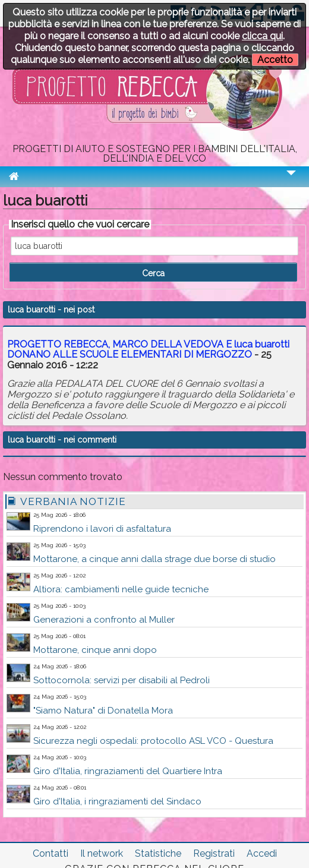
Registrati (214, 853)
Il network (102, 853)
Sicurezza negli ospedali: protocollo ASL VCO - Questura (153, 741)
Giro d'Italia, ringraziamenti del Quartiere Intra (128, 771)
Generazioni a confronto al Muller (104, 620)
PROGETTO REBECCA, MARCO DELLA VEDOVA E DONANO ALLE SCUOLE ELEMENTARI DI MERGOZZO (148, 350)
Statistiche (158, 853)
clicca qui (262, 36)
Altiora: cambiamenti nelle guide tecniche (121, 589)
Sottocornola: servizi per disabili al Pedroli (122, 680)
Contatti (51, 853)
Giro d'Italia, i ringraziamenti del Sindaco (117, 801)
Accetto (275, 60)
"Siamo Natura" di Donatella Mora (103, 711)
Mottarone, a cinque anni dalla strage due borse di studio (154, 559)
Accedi (262, 853)
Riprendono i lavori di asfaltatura (102, 529)
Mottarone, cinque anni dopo (95, 650)
